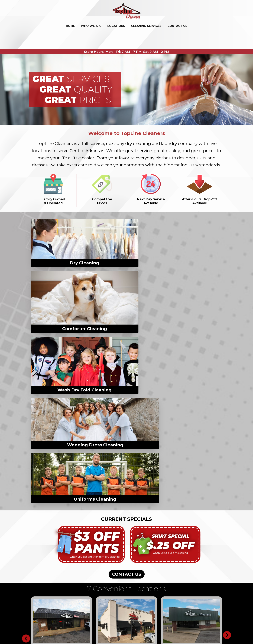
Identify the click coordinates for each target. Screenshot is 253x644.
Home (70, 26)
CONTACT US (177, 26)
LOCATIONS (116, 26)
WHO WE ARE (91, 26)
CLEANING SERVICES (146, 26)
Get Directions (46, 444)
